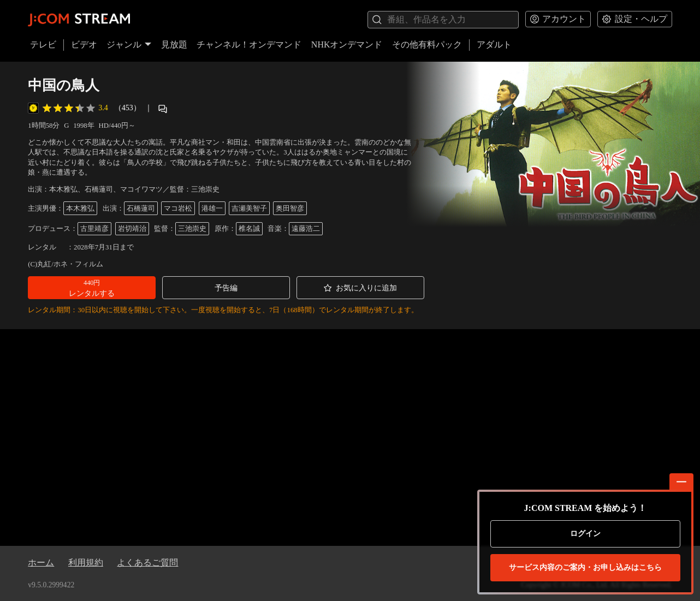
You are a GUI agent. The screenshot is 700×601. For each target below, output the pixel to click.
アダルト (494, 44)
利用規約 (86, 563)
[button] (92, 288)
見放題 (174, 44)
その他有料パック (427, 44)
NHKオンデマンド (347, 44)
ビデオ (84, 44)
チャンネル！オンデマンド (249, 44)
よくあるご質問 (147, 563)
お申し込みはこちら (585, 568)
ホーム (41, 563)
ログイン (585, 534)
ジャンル (129, 44)
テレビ (43, 44)
